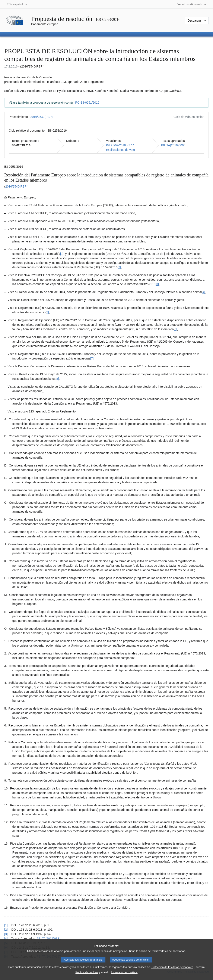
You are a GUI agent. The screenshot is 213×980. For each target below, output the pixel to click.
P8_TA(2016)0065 (173, 145)
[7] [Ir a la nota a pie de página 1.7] (92, 358)
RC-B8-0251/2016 (87, 103)
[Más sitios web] (192, 4)
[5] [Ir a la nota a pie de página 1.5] (47, 312)
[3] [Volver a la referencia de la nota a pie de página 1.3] (6, 934)
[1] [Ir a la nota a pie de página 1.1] (62, 254)
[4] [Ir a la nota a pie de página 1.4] (203, 292)
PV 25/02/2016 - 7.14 (120, 145)
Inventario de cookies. (124, 977)
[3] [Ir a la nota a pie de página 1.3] (157, 284)
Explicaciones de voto (120, 150)
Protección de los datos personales (172, 972)
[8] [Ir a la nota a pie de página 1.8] (57, 379)
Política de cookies (87, 977)
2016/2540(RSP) (41, 117)
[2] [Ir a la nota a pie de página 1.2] (119, 267)
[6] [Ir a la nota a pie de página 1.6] (175, 329)
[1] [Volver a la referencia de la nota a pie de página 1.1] (6, 925)
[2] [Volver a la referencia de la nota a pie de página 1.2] (6, 930)
